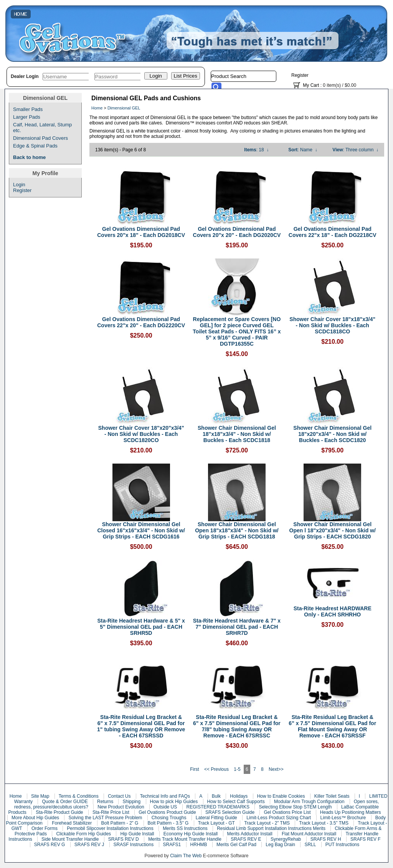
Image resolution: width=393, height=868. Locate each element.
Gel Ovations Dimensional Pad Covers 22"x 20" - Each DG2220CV (141, 322)
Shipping (131, 802)
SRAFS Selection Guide (230, 812)
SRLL (310, 845)
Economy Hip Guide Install (191, 834)
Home (97, 108)
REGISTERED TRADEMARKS (218, 807)
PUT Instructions (342, 845)
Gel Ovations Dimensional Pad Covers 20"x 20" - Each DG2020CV (237, 232)
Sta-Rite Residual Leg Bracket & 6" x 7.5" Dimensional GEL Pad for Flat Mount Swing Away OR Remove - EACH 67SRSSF (332, 726)
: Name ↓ (303, 150)
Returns (105, 802)
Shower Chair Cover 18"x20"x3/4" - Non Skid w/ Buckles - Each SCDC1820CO (141, 434)
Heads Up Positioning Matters (351, 812)
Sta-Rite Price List (111, 812)
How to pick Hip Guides (174, 802)
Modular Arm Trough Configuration (309, 802)
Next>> (276, 769)
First (194, 769)
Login (19, 185)
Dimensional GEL (124, 108)
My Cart (311, 85)
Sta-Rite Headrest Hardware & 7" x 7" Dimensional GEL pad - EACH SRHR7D (237, 627)
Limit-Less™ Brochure (343, 818)
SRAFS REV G (50, 845)
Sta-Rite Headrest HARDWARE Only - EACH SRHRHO (333, 611)
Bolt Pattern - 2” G (120, 823)
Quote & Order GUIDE (65, 802)
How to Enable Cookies (281, 796)
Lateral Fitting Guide (216, 818)
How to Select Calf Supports (236, 802)
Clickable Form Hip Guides (83, 834)
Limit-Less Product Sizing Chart (279, 818)
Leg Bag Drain (280, 845)
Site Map (40, 796)
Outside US (165, 807)
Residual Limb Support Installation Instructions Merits (271, 828)
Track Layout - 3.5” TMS (324, 823)
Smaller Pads (28, 109)
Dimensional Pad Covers (40, 138)
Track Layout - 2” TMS (267, 823)
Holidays (239, 796)
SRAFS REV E (246, 839)
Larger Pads (27, 117)
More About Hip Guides (35, 818)
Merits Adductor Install (250, 834)
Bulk (216, 796)
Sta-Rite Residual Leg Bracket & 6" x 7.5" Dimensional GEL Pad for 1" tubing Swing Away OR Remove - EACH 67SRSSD (141, 726)
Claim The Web (186, 856)
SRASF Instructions (134, 845)
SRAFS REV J (89, 845)
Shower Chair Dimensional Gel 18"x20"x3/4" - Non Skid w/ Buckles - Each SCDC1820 (332, 434)
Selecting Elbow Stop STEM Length (295, 807)
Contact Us (119, 796)
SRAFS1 (172, 845)
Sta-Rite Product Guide (59, 812)
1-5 (237, 769)
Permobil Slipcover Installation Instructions (110, 828)
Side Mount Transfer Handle (70, 839)
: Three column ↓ (355, 150)
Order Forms (45, 828)
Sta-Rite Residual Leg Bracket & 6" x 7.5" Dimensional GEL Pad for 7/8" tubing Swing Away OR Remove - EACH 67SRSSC (237, 726)
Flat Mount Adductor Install (309, 834)
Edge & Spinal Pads (35, 146)
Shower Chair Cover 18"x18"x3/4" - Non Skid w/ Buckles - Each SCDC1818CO (332, 325)
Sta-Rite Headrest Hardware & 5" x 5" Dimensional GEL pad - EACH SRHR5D (141, 627)
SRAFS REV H (326, 839)
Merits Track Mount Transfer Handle (185, 839)
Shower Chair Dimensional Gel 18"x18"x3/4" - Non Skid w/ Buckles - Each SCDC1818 (237, 434)
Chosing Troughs (169, 818)
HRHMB (199, 845)
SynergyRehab (286, 839)
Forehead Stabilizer (72, 823)
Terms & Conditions (79, 796)
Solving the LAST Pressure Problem (105, 818)
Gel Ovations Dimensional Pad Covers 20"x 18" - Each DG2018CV (141, 232)
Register (300, 75)
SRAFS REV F (366, 839)
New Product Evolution (121, 807)
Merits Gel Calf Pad (236, 845)
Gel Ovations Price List (287, 812)
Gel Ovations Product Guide (167, 812)
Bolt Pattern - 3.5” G (168, 823)
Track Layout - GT (216, 823)
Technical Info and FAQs (165, 796)
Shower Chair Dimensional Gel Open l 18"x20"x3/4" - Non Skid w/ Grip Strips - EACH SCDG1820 (333, 530)
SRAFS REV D (124, 839)
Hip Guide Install (137, 834)
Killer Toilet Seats (332, 796)
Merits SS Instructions (185, 828)
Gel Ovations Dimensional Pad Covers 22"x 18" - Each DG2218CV (333, 232)
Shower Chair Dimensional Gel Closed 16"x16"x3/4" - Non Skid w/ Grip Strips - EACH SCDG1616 (141, 530)
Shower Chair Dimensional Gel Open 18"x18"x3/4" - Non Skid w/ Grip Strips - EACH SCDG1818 (237, 530)
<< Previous (216, 769)
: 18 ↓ (256, 150)
